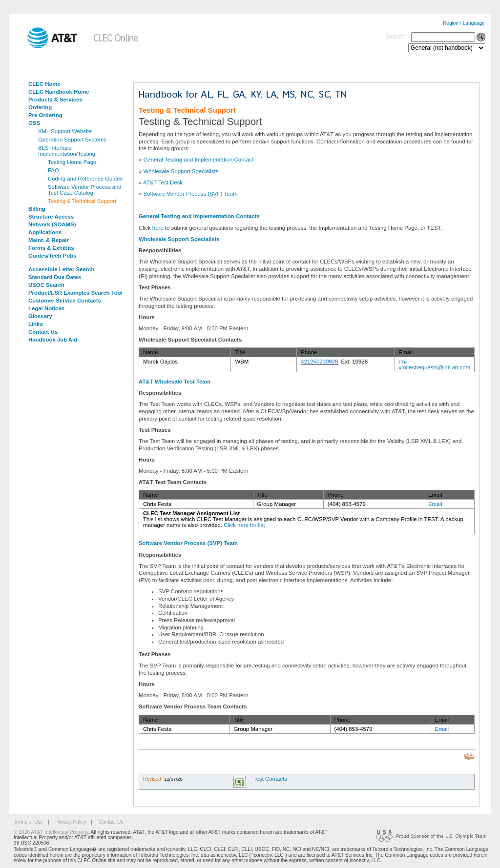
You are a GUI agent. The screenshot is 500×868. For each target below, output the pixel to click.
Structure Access (51, 217)
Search (395, 37)
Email (435, 504)
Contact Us (43, 332)
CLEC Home (44, 84)
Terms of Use (28, 822)
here (158, 228)
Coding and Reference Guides (85, 179)
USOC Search (46, 285)
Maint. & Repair (49, 240)
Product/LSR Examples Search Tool (75, 293)
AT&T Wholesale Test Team (175, 382)
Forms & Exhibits (51, 248)
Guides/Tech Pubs (52, 256)
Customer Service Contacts (65, 301)
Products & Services (55, 100)
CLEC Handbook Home (59, 92)
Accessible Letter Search (62, 269)
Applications (45, 232)
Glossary (40, 316)
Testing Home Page (72, 162)
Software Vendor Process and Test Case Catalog (85, 190)
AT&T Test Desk (163, 182)
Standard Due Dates (55, 277)
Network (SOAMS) (52, 224)
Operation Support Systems (72, 140)
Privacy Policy (71, 822)
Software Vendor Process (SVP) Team (191, 194)
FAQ (53, 170)
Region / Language (464, 23)
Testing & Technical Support (82, 201)
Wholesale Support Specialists (181, 171)
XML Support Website (65, 131)
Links (36, 324)
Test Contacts (270, 779)
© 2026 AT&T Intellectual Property (51, 832)
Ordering (40, 107)
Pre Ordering (45, 115)
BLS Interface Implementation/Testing (67, 151)
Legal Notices (46, 308)
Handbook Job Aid (53, 340)
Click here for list (244, 525)
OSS (34, 123)
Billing (37, 209)
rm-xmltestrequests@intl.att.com (435, 364)
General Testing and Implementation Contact (198, 160)
